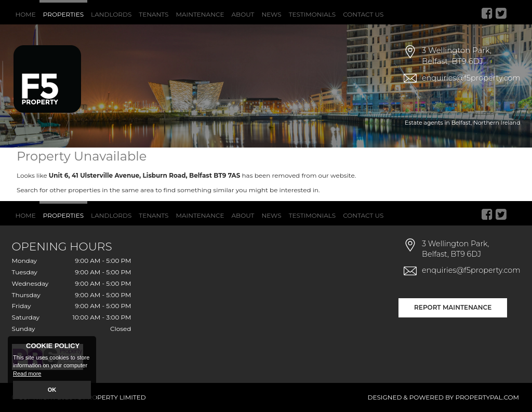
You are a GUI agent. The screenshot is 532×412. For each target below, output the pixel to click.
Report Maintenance (453, 307)
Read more (27, 374)
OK (52, 390)
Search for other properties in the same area (85, 190)
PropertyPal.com (487, 397)
